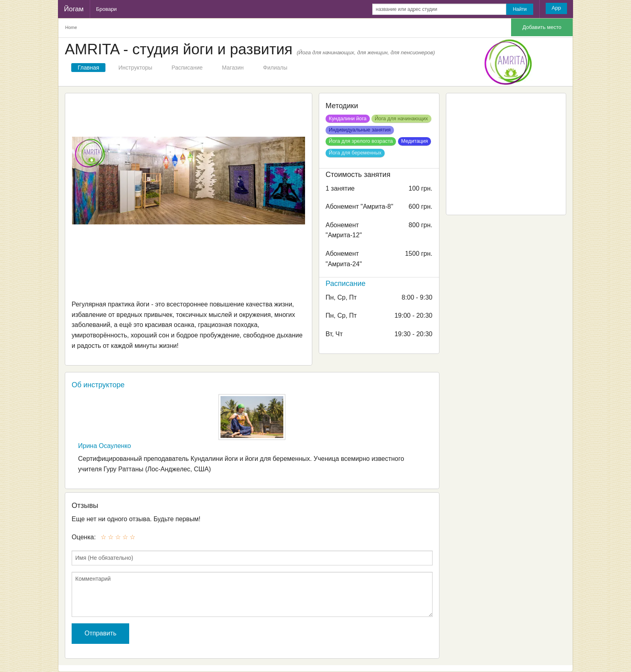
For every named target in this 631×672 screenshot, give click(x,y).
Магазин (233, 68)
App (556, 8)
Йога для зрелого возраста (361, 141)
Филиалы (275, 68)
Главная (88, 68)
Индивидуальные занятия (360, 130)
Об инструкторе (98, 385)
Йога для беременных (355, 153)
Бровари (106, 9)
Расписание (187, 68)
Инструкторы (135, 68)
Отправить (100, 633)
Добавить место (542, 27)
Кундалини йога (348, 118)
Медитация (415, 141)
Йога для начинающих (401, 118)
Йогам (74, 9)
